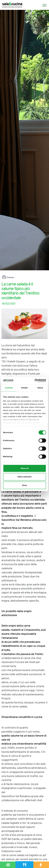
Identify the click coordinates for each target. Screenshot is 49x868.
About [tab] (40, 388)
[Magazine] (8, 865)
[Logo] (12, 5)
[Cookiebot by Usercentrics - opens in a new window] (35, 381)
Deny (24, 485)
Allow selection (24, 477)
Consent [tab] (9, 388)
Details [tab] (25, 388)
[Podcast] (41, 865)
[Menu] (43, 5)
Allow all (24, 468)
